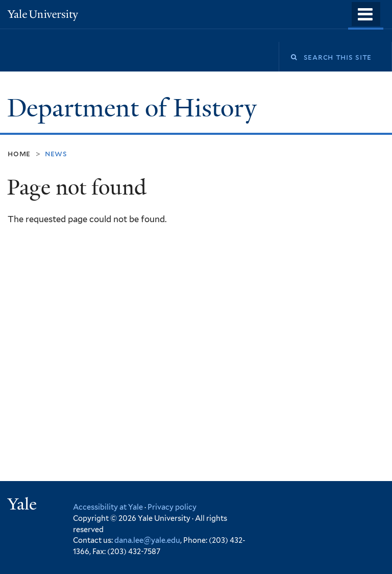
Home (19, 153)
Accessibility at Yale (108, 507)
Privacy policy (172, 507)
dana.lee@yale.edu (147, 540)
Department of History (135, 108)
